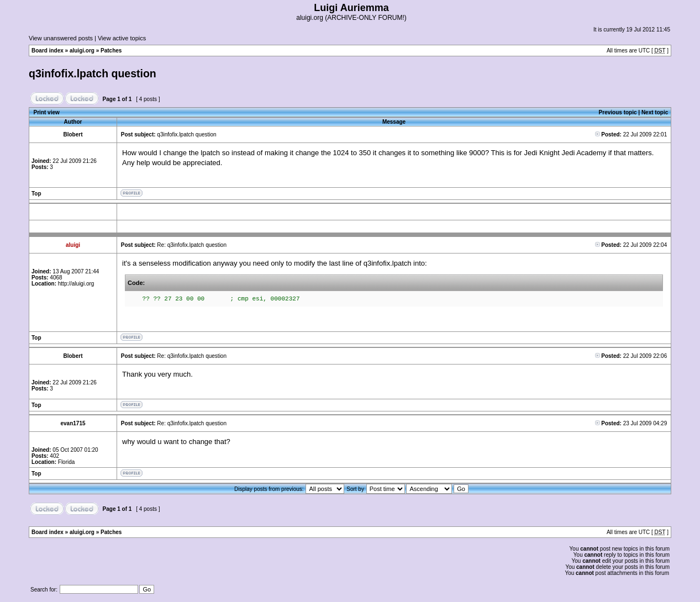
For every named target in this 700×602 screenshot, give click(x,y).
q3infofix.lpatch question (93, 73)
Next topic (655, 112)
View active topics (122, 38)
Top (36, 194)
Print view (47, 112)
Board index (48, 51)
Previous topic (618, 112)
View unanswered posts (61, 38)
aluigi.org (82, 51)
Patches (111, 51)
